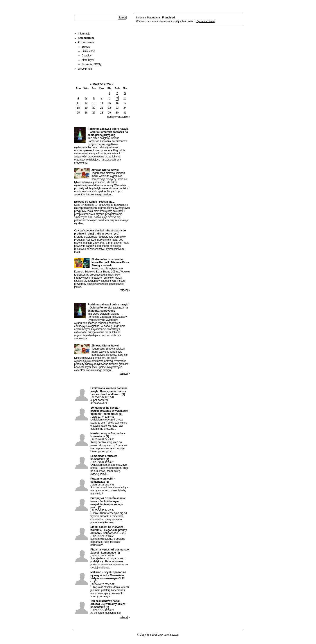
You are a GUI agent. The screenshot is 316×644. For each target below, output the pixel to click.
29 (109, 113)
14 (101, 103)
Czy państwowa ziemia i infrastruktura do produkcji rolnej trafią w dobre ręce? (100, 232)
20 (94, 108)
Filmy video (88, 51)
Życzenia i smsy (206, 21)
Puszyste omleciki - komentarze (103, 480)
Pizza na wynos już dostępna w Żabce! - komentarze (110, 551)
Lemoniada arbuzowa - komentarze (105, 458)
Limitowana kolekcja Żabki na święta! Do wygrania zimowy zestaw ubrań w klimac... (109, 391)
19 (86, 108)
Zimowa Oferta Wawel (105, 170)
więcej (124, 290)
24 (125, 108)
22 (109, 108)
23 (117, 108)
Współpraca (85, 69)
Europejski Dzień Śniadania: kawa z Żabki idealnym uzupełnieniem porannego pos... (108, 503)
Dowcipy (87, 56)
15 (109, 103)
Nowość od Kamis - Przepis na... (94, 202)
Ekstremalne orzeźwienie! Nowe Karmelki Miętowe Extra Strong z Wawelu (110, 262)
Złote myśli (88, 60)
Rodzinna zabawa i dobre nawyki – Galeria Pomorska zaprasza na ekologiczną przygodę (108, 132)
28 (101, 113)
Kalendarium (86, 38)
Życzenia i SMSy (91, 64)
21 (101, 108)
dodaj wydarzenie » (119, 117)
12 (86, 103)
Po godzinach (86, 42)
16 (117, 103)
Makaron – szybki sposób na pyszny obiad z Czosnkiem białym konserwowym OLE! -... (108, 577)
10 (125, 98)
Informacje (84, 34)
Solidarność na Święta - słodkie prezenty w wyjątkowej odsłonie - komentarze (109, 411)
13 (94, 103)
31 (125, 113)
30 (117, 113)
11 (78, 103)
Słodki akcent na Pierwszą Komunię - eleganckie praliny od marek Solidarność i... (109, 530)
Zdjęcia (86, 47)
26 (86, 113)
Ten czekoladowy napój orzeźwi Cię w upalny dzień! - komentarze (109, 604)
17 (125, 103)
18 (78, 108)
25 (78, 113)
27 (94, 113)
